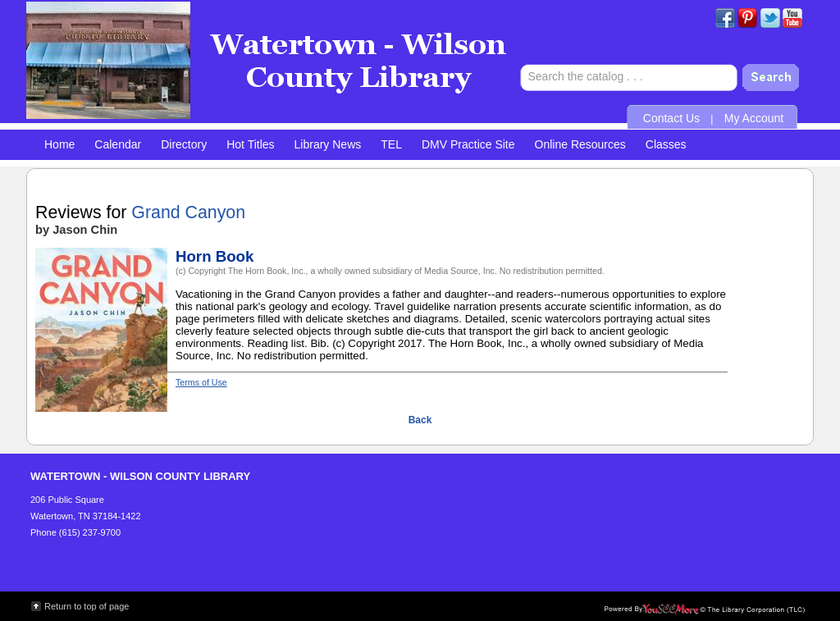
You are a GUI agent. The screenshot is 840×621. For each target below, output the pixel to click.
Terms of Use (201, 382)
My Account (754, 118)
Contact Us (671, 118)
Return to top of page (87, 606)
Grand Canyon (188, 212)
